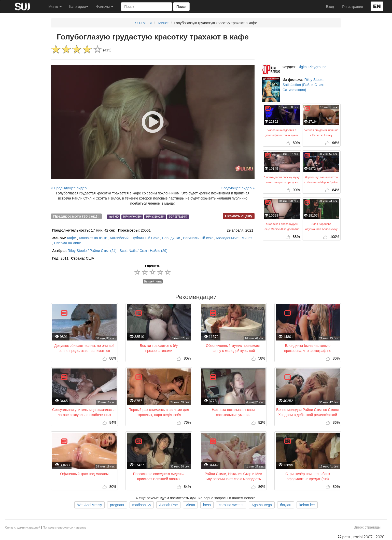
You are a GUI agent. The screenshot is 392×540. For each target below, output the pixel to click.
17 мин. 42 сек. (84, 230)
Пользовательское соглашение (65, 528)
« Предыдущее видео (69, 188)
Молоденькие (227, 238)
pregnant (117, 505)
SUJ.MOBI (143, 23)
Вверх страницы (367, 527)
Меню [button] (55, 7)
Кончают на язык (93, 238)
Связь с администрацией (23, 528)
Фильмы (105, 7)
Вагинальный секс (198, 238)
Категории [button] (79, 7)
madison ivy (142, 505)
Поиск (181, 7)
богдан (286, 505)
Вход (330, 7)
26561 (134, 230)
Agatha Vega (262, 505)
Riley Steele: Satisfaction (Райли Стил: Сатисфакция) (303, 85)
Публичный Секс (145, 238)
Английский (119, 238)
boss (207, 505)
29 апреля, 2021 (240, 230)
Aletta (190, 505)
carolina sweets (231, 505)
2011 (60, 258)
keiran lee (307, 505)
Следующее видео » (238, 188)
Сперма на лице (68, 243)
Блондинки (171, 238)
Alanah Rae (168, 505)
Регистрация (353, 7)
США (82, 258)
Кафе (71, 238)
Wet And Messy (89, 505)
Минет (164, 23)
